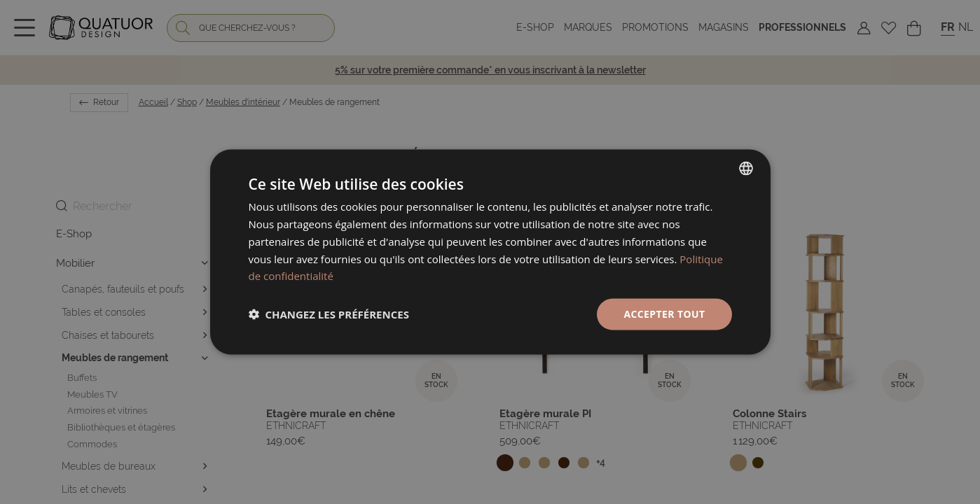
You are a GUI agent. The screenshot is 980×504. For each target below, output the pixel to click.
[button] (329, 314)
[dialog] (490, 252)
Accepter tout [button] (664, 314)
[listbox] (746, 169)
